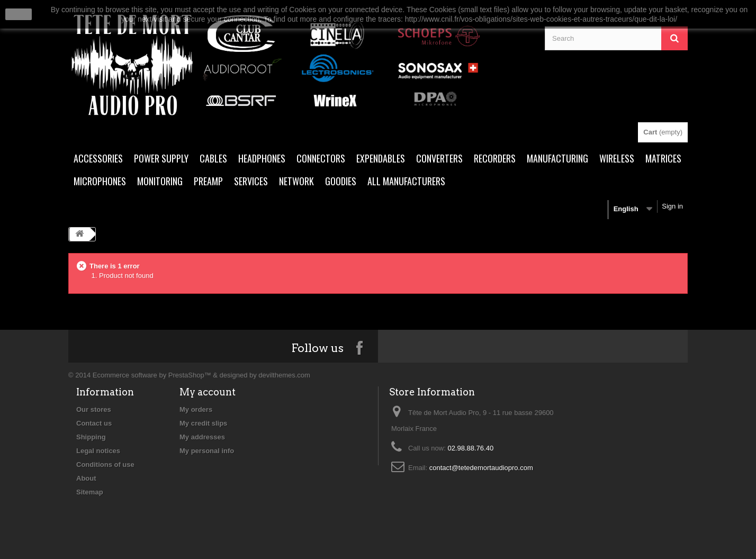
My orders (196, 409)
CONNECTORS (321, 158)
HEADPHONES (262, 158)
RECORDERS (495, 158)
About (86, 478)
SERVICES (251, 181)
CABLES (213, 158)
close (19, 14)
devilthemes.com (284, 375)
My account (208, 392)
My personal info (207, 451)
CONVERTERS (439, 158)
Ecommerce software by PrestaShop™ (152, 375)
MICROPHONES (100, 181)
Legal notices (98, 451)
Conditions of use (105, 465)
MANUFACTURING (557, 158)
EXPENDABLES (381, 158)
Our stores (94, 409)
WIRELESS (617, 158)
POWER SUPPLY (161, 158)
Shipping (91, 437)
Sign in (672, 206)
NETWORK (296, 181)
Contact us (94, 423)
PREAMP (208, 181)
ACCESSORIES (98, 158)
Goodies (341, 181)
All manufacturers (406, 181)
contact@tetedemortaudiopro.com (481, 468)
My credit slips (203, 423)
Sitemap (90, 492)
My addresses (202, 437)
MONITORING (160, 181)
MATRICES (663, 158)
